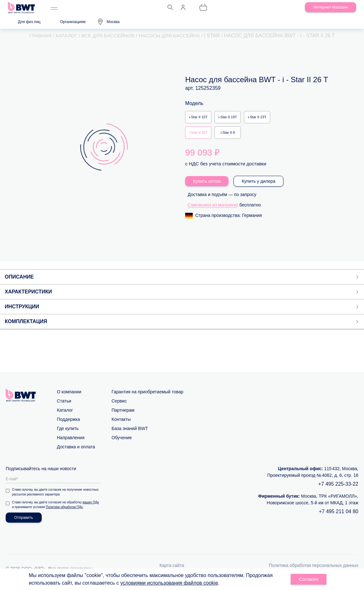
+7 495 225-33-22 (338, 489)
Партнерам (123, 415)
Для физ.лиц (29, 22)
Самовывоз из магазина (212, 210)
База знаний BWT (130, 433)
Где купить (68, 433)
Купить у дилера (259, 186)
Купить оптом (207, 186)
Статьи (64, 406)
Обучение (122, 443)
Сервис (119, 406)
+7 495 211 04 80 (339, 516)
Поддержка (68, 424)
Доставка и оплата (76, 452)
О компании (69, 397)
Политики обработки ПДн (64, 512)
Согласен (309, 579)
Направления (71, 443)
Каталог (65, 415)
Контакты (121, 424)
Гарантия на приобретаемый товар (147, 397)
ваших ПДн (91, 507)
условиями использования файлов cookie (169, 583)
